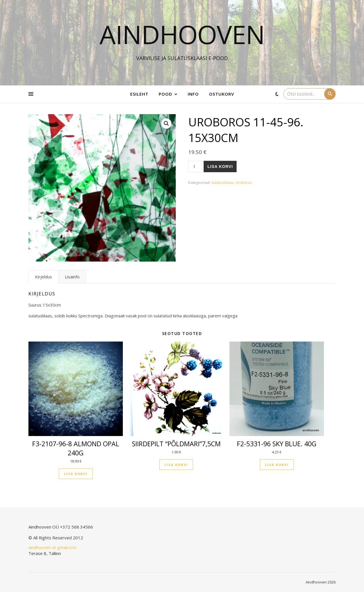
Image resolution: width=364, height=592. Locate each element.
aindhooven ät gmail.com (52, 547)
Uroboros (244, 182)
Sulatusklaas (223, 182)
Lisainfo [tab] (72, 277)
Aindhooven (182, 34)
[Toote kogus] (196, 167)
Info (193, 94)
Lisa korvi (220, 166)
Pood (166, 94)
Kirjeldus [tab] (44, 277)
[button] (166, 124)
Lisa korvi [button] (76, 474)
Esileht (139, 94)
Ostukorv (222, 94)
